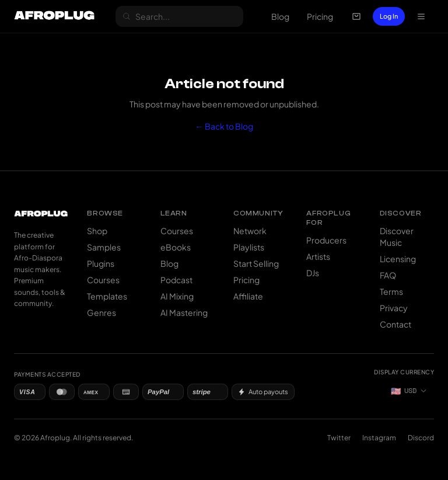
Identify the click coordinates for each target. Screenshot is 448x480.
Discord (421, 438)
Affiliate (248, 296)
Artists (318, 256)
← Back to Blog (224, 126)
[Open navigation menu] (421, 16)
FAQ (388, 275)
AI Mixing (177, 296)
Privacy (394, 308)
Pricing (320, 16)
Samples (104, 247)
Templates (107, 296)
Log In (389, 16)
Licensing (398, 259)
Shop (97, 231)
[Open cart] (356, 16)
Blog (280, 16)
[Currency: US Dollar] (409, 391)
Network (250, 231)
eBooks (176, 247)
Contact (395, 324)
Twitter (339, 438)
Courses (103, 280)
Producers (326, 240)
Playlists (249, 247)
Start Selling (256, 263)
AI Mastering (184, 312)
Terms (391, 291)
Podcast (176, 280)
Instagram (379, 438)
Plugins (101, 263)
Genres (101, 312)
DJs (313, 273)
